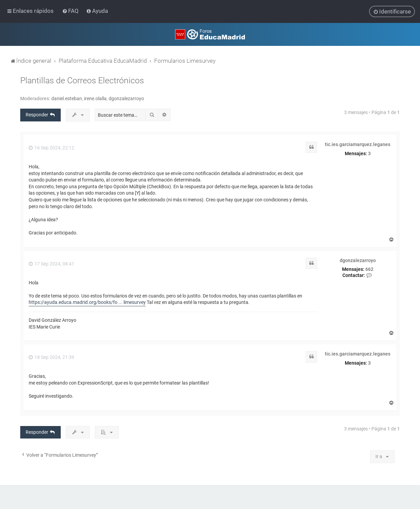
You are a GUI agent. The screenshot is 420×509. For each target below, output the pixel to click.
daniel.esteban (67, 98)
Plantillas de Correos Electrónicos (82, 80)
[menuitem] (71, 11)
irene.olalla (95, 98)
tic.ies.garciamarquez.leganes (358, 144)
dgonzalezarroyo (126, 98)
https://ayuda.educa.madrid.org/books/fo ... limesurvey (87, 302)
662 (369, 269)
